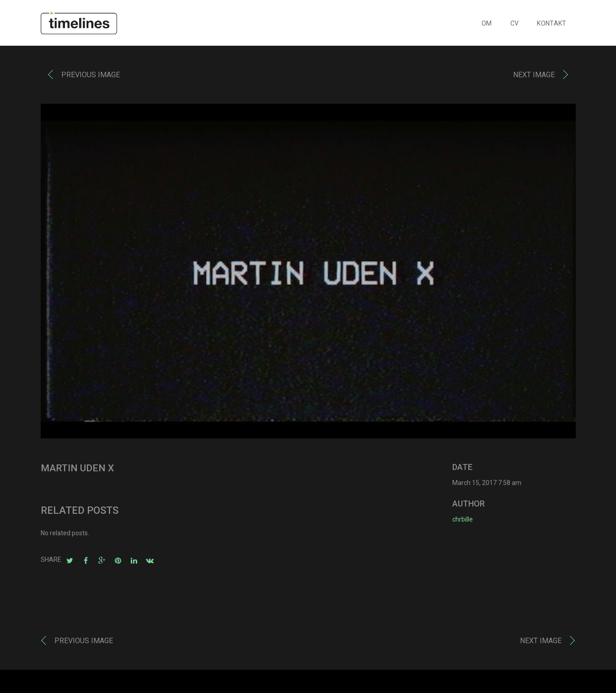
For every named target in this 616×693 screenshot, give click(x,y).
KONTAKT (552, 26)
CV (515, 26)
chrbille (463, 522)
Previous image (91, 77)
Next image (534, 77)
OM (487, 26)
